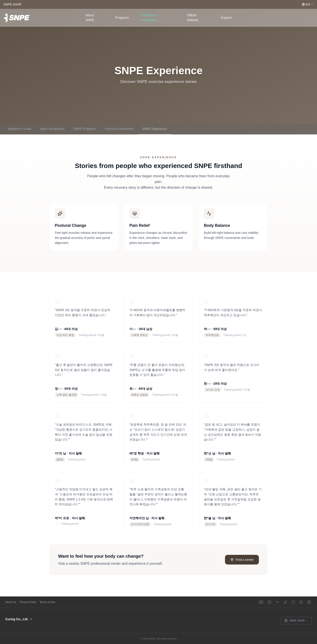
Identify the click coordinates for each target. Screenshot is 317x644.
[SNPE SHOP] (309, 602)
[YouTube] (261, 602)
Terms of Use (47, 602)
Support (226, 18)
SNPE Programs (85, 129)
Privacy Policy (28, 602)
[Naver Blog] (285, 602)
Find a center (242, 560)
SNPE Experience (155, 129)
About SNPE (90, 18)
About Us (11, 602)
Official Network (193, 18)
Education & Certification (150, 18)
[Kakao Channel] (293, 602)
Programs (122, 18)
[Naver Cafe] (277, 602)
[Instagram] (269, 602)
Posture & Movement (119, 129)
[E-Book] (301, 602)
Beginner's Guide (20, 129)
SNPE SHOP (13, 4)
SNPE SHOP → (296, 621)
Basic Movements (52, 129)
